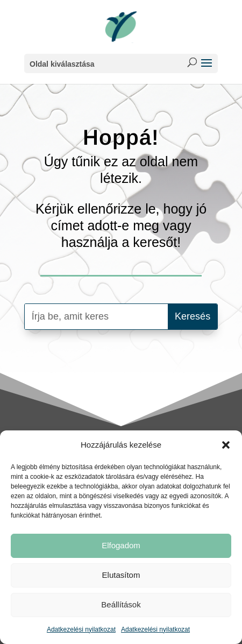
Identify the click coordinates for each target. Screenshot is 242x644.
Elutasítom (121, 575)
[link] (121, 26)
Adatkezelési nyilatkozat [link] (81, 629)
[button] (226, 445)
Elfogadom (121, 545)
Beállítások (121, 604)
